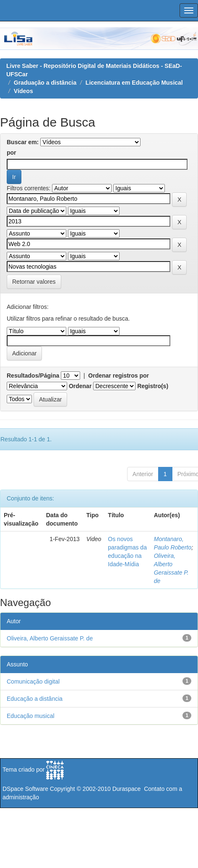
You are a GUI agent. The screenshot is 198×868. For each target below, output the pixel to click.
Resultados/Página (33, 376)
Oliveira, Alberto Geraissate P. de (50, 638)
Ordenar (80, 386)
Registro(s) (153, 386)
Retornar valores (34, 282)
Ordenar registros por (119, 376)
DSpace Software (25, 789)
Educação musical (31, 716)
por (12, 153)
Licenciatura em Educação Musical (134, 83)
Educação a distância (35, 699)
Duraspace (127, 789)
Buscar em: (23, 142)
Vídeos (23, 91)
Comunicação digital (33, 681)
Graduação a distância (45, 83)
